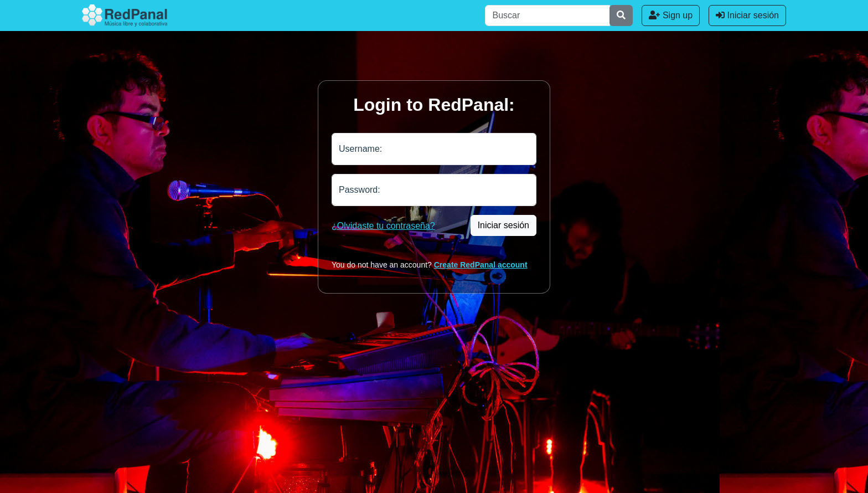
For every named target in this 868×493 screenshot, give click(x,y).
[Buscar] (547, 16)
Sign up (671, 15)
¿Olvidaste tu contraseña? (383, 226)
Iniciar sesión (747, 15)
